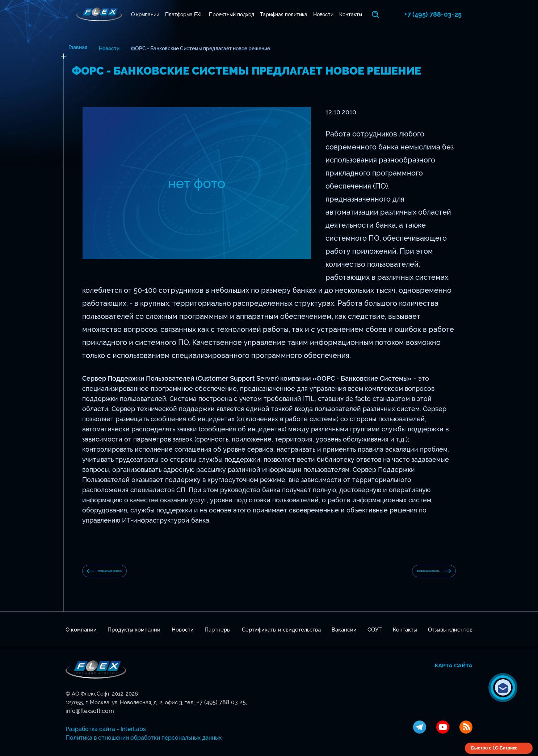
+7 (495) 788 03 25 (219, 708)
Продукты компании (134, 635)
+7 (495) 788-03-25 (444, 14)
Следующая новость (412, 574)
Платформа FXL (182, 14)
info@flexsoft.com (266, 708)
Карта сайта (454, 671)
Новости (329, 14)
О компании (140, 14)
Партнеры (218, 635)
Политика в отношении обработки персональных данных (140, 735)
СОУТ (375, 635)
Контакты (359, 14)
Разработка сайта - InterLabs (102, 726)
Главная (75, 48)
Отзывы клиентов (450, 635)
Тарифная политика (287, 14)
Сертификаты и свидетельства (281, 635)
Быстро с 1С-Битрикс (494, 745)
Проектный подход (232, 14)
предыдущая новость (127, 574)
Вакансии (344, 635)
